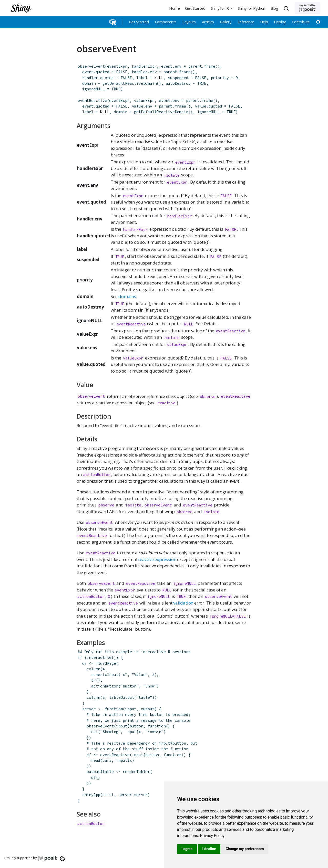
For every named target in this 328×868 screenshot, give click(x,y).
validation (183, 603)
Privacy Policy (212, 836)
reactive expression (157, 559)
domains (127, 296)
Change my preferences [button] (245, 849)
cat (95, 732)
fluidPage (106, 663)
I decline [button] (209, 849)
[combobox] (287, 8)
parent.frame (202, 66)
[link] (212, 836)
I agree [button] (187, 849)
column (93, 669)
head (96, 760)
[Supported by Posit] (307, 8)
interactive (99, 657)
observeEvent (91, 66)
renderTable (135, 772)
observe (208, 396)
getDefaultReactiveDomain (130, 83)
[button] (222, 8)
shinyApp (91, 795)
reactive (167, 403)
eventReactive (92, 100)
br (94, 680)
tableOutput (122, 697)
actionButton (97, 475)
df (94, 777)
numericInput (105, 675)
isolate (172, 175)
